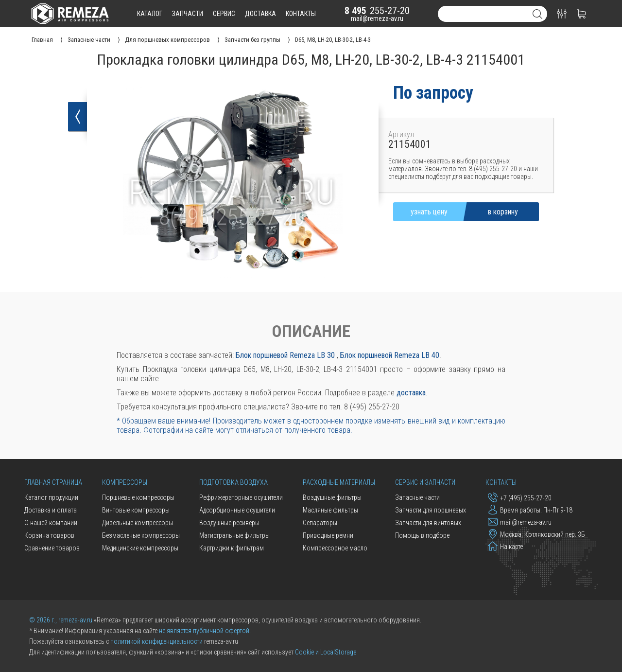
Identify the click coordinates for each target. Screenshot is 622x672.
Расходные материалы (339, 482)
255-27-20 (377, 11)
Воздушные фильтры (332, 497)
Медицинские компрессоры (140, 548)
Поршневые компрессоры (138, 497)
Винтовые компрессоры (136, 510)
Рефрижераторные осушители (241, 497)
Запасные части (417, 497)
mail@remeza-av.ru (377, 18)
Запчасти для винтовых (428, 523)
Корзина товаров (49, 535)
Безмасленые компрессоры (141, 535)
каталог (150, 14)
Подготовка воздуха (233, 482)
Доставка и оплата (51, 510)
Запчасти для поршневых (431, 510)
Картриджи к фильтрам (232, 548)
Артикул (401, 134)
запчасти (188, 14)
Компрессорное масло (335, 548)
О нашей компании (51, 523)
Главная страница (53, 482)
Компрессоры (125, 482)
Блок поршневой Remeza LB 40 (390, 355)
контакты (301, 14)
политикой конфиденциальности (156, 641)
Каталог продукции (51, 497)
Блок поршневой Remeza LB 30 (285, 355)
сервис (224, 14)
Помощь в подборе (422, 535)
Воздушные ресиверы (229, 523)
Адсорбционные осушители (237, 510)
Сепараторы (320, 523)
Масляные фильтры (330, 510)
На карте (505, 546)
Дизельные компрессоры (138, 523)
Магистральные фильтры (234, 535)
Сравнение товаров (52, 548)
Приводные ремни (328, 535)
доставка (260, 14)
